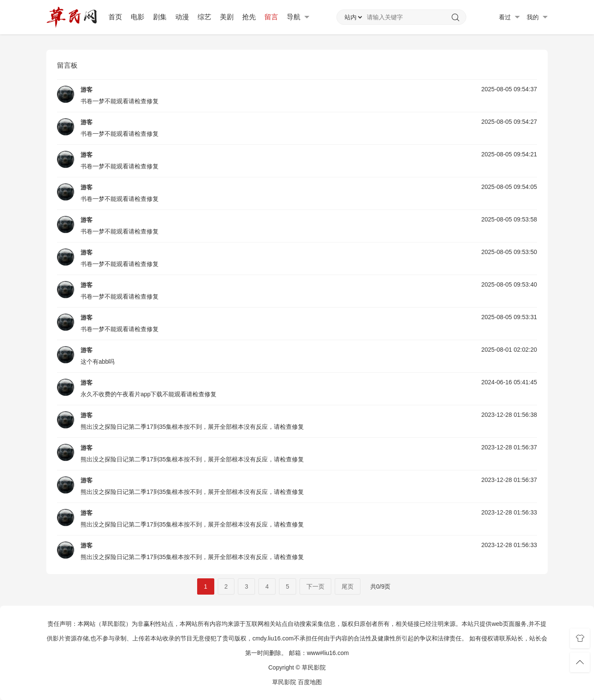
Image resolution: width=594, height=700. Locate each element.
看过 (509, 17)
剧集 (160, 17)
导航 (298, 17)
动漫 (182, 17)
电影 (138, 17)
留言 (271, 17)
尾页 (348, 586)
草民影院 (284, 682)
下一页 (315, 586)
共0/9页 (380, 586)
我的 (537, 17)
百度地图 (310, 682)
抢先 (249, 17)
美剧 (227, 17)
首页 (115, 17)
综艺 (204, 17)
